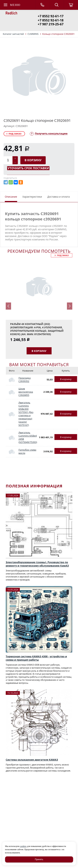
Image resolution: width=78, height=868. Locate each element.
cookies (23, 846)
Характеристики (32, 197)
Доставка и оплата (59, 197)
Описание (11, 197)
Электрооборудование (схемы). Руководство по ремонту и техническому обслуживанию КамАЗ (37, 564)
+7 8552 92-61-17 (51, 16)
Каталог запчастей (13, 34)
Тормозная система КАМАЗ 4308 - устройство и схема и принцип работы (36, 658)
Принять (39, 859)
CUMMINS (33, 34)
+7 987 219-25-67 (51, 24)
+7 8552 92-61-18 (51, 20)
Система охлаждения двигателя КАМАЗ (32, 760)
